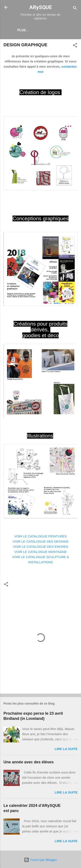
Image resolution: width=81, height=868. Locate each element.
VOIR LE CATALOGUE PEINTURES (41, 536)
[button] (75, 46)
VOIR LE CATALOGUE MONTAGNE (40, 552)
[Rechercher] (75, 9)
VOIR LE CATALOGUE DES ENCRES (40, 547)
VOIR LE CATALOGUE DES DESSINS (40, 541)
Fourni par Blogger (40, 860)
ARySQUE (41, 7)
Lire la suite (66, 749)
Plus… (23, 30)
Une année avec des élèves (29, 762)
